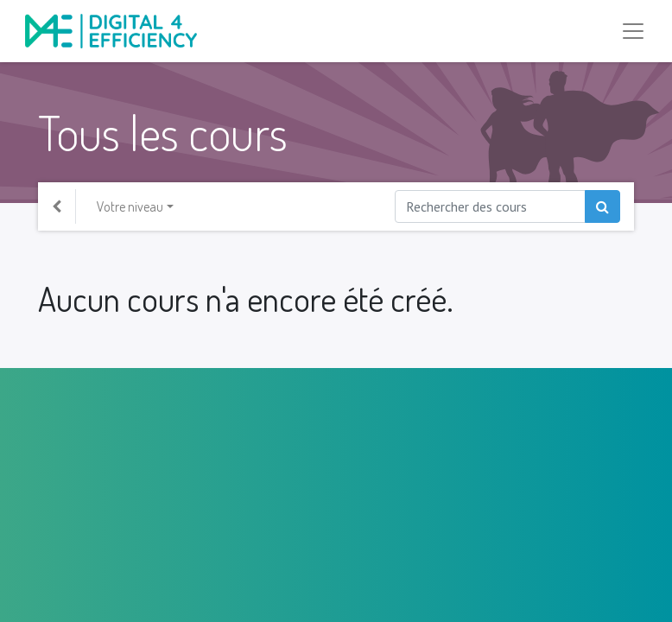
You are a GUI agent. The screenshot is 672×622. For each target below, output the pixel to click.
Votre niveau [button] (130, 206)
